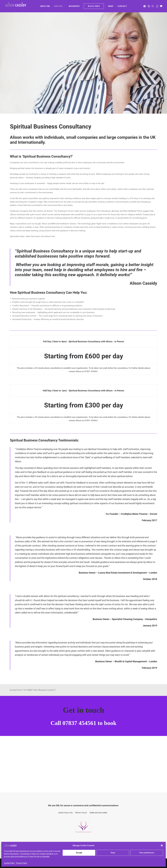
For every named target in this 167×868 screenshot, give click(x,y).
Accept (79, 853)
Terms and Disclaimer (98, 813)
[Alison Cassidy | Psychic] (17, 6)
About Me (45, 7)
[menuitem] (45, 7)
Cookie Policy (9, 863)
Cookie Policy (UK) (65, 813)
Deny (113, 853)
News (111, 7)
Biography (74, 7)
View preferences (147, 853)
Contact (122, 7)
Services (59, 7)
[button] (162, 845)
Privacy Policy (22, 863)
